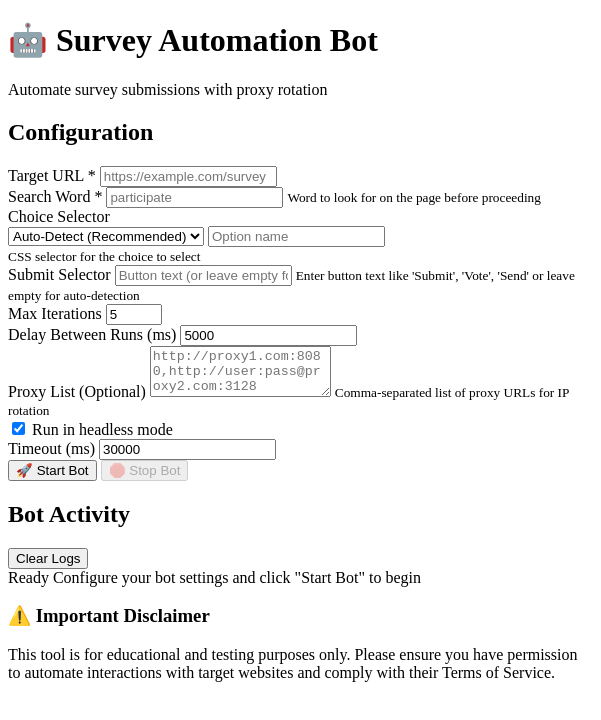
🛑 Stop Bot (145, 479)
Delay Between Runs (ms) (92, 334)
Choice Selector (59, 216)
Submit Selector (59, 274)
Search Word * (55, 196)
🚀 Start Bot (52, 479)
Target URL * (52, 175)
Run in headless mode (92, 438)
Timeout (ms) (51, 457)
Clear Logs (48, 567)
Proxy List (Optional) (77, 400)
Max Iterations (55, 313)
